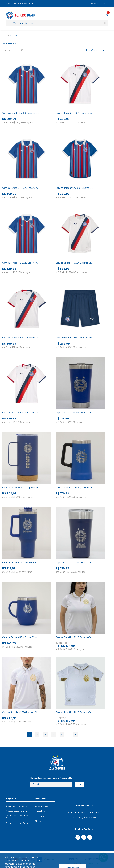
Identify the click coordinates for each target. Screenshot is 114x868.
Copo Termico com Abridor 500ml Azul (75, 562)
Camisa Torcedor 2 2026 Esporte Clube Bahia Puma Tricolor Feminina (75, 188)
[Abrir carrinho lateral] (107, 14)
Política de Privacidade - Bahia (18, 817)
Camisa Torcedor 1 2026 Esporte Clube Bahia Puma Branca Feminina (21, 338)
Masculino (40, 811)
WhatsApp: (84, 817)
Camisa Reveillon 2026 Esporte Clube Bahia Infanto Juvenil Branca (75, 712)
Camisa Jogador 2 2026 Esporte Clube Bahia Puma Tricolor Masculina (21, 113)
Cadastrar (104, 3)
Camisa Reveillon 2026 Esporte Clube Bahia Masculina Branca (21, 712)
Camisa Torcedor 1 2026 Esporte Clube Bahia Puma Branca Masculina (75, 113)
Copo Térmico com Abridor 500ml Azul (75, 413)
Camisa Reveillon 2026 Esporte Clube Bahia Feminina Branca (75, 637)
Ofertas (38, 821)
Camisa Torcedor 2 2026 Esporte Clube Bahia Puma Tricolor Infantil (21, 263)
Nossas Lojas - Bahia (16, 811)
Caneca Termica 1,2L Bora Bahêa (19, 562)
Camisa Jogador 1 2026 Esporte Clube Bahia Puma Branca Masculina (75, 263)
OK (79, 784)
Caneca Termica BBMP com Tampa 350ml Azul (21, 637)
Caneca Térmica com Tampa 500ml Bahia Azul (21, 488)
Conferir (29, 3)
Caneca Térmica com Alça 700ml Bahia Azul (75, 488)
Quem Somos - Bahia (17, 806)
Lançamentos (41, 806)
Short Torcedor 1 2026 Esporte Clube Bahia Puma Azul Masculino (75, 338)
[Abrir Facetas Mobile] (14, 50)
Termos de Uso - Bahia (17, 823)
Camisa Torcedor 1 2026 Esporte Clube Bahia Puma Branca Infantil (21, 413)
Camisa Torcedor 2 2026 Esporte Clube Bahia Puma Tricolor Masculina (21, 188)
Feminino (39, 816)
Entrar (94, 3)
